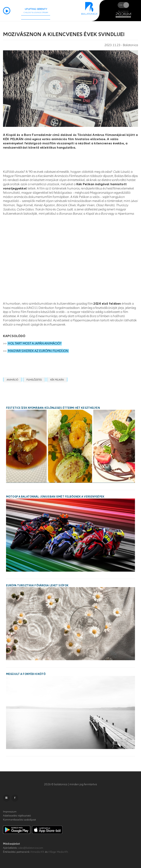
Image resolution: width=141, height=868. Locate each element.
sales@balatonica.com (31, 848)
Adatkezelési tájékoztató (17, 816)
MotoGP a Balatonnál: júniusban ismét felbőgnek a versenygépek (55, 497)
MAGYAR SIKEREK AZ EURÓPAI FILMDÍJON (38, 351)
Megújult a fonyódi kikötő (26, 674)
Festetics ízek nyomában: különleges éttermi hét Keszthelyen (53, 408)
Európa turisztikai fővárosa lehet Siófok (37, 586)
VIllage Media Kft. (58, 852)
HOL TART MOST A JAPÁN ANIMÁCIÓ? (35, 343)
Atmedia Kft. (37, 852)
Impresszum (10, 812)
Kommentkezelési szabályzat (19, 820)
